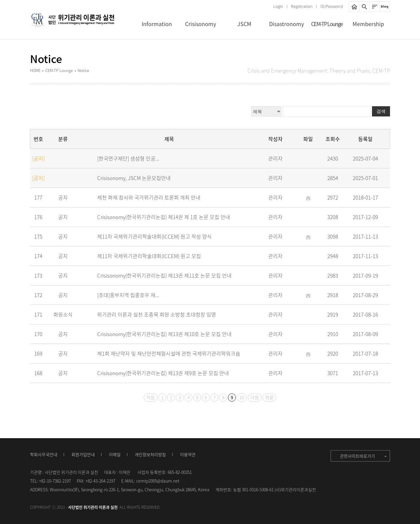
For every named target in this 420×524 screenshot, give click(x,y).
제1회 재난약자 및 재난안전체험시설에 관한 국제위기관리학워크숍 (169, 353)
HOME (354, 7)
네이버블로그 (385, 7)
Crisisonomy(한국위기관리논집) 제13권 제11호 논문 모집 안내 (164, 275)
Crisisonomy (201, 24)
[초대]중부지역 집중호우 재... (128, 295)
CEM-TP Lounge (327, 24)
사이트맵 (375, 7)
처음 (151, 397)
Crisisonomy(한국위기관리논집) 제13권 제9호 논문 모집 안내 (163, 373)
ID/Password (332, 6)
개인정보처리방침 (150, 454)
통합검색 (364, 7)
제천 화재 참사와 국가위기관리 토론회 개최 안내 (149, 197)
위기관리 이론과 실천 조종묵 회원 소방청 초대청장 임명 (157, 314)
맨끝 (269, 397)
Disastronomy (286, 24)
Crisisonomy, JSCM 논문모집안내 (134, 178)
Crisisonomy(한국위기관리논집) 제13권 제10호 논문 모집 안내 (164, 334)
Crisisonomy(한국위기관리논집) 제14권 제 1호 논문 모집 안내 (164, 217)
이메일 (115, 454)
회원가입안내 (83, 454)
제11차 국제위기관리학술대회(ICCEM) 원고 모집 (149, 256)
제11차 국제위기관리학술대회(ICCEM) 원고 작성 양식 (154, 236)
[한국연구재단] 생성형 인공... (128, 158)
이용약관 (188, 454)
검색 (381, 111)
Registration (302, 6)
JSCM (244, 24)
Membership (368, 24)
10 (242, 397)
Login (278, 6)
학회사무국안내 (44, 454)
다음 (255, 397)
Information (157, 24)
